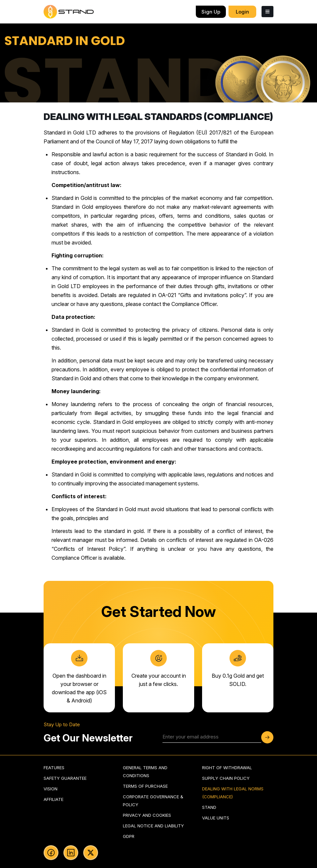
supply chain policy (226, 778)
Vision (51, 789)
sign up (211, 12)
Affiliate (53, 799)
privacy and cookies (147, 815)
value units (216, 818)
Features (54, 768)
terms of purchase (145, 786)
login (242, 12)
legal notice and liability (153, 826)
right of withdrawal (227, 768)
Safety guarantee (65, 778)
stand (209, 807)
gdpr (129, 836)
